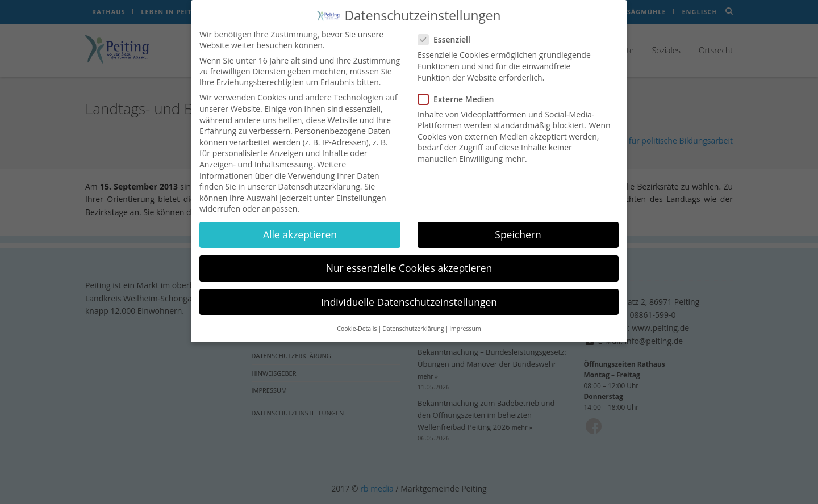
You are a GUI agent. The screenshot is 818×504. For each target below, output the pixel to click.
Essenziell (448, 36)
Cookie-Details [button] (357, 325)
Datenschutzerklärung (319, 183)
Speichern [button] (518, 231)
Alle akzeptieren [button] (300, 231)
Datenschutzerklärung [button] (413, 325)
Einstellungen (361, 194)
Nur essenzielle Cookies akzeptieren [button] (409, 264)
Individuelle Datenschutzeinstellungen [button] (409, 298)
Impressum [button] (465, 325)
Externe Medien (459, 95)
